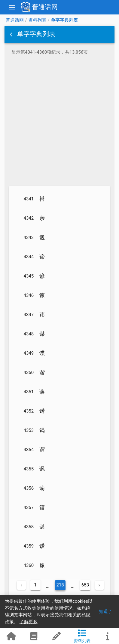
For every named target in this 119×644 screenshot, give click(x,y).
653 (85, 585)
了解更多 (29, 622)
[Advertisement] (59, 122)
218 (60, 585)
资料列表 (37, 20)
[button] (12, 34)
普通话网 (15, 20)
